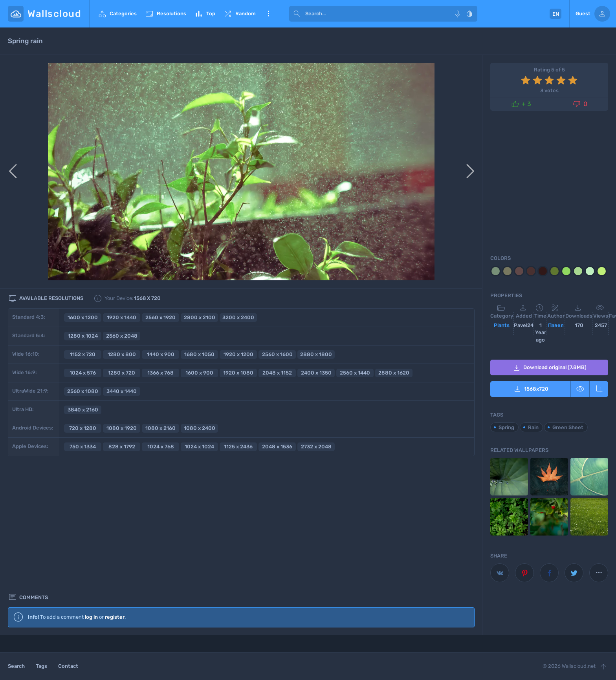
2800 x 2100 (200, 317)
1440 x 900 (161, 354)
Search (16, 666)
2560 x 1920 (160, 317)
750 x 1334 (83, 447)
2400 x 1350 (316, 373)
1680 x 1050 (199, 354)
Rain (533, 427)
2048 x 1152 (277, 373)
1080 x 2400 (200, 428)
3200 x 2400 (238, 317)
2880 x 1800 (316, 354)
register (115, 485)
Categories (117, 14)
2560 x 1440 (355, 373)
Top (205, 14)
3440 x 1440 (122, 391)
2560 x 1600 (277, 354)
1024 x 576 (83, 373)
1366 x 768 (160, 373)
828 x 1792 (122, 447)
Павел (556, 325)
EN (556, 14)
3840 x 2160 (83, 410)
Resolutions (165, 14)
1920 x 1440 (122, 317)
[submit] (297, 14)
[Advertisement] (241, 566)
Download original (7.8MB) (549, 368)
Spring (506, 427)
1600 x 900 (199, 373)
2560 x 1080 (83, 391)
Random (239, 14)
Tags (41, 666)
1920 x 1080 (238, 373)
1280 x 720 (122, 373)
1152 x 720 (83, 354)
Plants (502, 325)
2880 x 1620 (394, 373)
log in (91, 485)
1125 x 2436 (238, 447)
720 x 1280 (83, 428)
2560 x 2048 (122, 336)
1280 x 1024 (83, 336)
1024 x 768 (161, 447)
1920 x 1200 (238, 354)
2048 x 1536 (277, 447)
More (268, 14)
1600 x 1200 (83, 317)
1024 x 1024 (199, 447)
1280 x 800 (122, 354)
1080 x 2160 (160, 428)
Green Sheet (568, 427)
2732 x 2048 (316, 447)
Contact (68, 666)
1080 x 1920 (122, 428)
